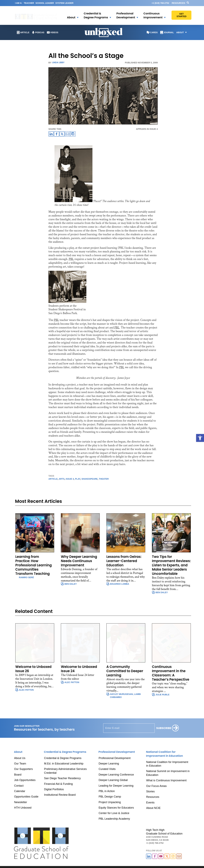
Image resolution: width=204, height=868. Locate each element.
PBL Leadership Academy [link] (114, 819)
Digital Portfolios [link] (54, 789)
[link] (200, 438)
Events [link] (150, 803)
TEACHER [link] (29, 3)
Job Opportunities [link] (25, 780)
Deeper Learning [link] (109, 764)
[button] (71, 15)
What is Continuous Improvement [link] (166, 780)
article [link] (53, 479)
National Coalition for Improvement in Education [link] (167, 764)
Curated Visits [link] (107, 769)
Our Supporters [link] (23, 769)
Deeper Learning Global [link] (113, 780)
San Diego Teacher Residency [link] (62, 778)
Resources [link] (178, 3)
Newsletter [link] (21, 802)
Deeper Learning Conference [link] (116, 775)
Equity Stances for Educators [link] (116, 808)
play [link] (78, 479)
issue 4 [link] (70, 479)
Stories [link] (150, 791)
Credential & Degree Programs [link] (63, 758)
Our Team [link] (20, 764)
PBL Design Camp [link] (110, 797)
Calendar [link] (20, 791)
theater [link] (104, 479)
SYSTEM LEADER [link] (64, 3)
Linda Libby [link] (58, 62)
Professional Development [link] (115, 758)
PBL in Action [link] (107, 791)
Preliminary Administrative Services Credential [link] (65, 771)
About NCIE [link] (153, 808)
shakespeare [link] (90, 479)
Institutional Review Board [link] (60, 795)
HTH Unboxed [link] (23, 808)
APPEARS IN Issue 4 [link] (147, 129)
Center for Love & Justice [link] (114, 813)
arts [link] (62, 479)
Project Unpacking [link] (110, 802)
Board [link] (18, 775)
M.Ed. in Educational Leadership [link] (64, 764)
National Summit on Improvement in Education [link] (168, 773)
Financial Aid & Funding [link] (58, 784)
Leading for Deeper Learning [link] (116, 786)
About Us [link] (20, 758)
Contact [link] (19, 786)
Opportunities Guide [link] (26, 797)
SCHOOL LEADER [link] (45, 3)
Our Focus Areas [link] (156, 786)
